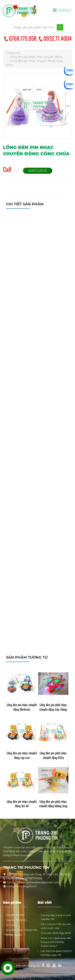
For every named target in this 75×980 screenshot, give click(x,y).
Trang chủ (13, 53)
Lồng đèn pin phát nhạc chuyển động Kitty (53, 755)
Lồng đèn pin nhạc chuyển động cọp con (22, 755)
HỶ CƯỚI (11, 925)
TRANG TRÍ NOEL (16, 920)
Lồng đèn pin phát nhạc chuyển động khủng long (53, 804)
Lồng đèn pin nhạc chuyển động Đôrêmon (22, 707)
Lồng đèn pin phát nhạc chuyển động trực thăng (53, 707)
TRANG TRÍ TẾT (15, 915)
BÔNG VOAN (14, 935)
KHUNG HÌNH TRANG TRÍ (21, 930)
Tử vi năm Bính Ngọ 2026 (56, 933)
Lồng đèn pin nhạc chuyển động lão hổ (22, 804)
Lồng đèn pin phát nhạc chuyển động (36, 57)
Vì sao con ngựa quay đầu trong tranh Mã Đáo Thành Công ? (56, 942)
